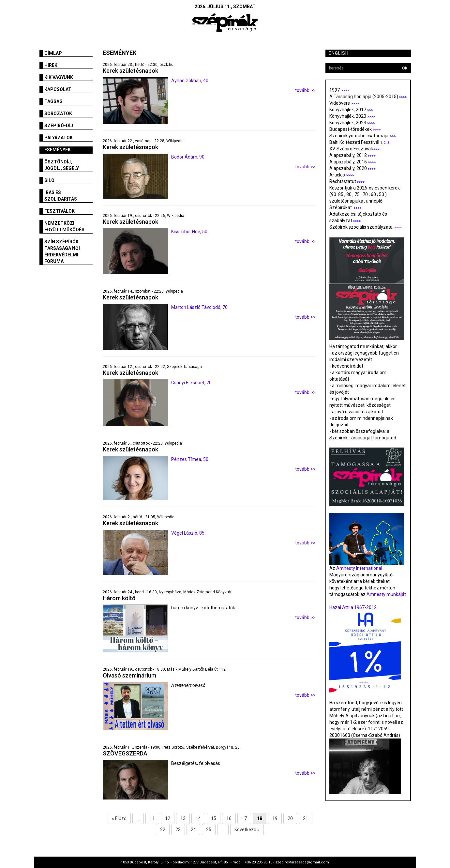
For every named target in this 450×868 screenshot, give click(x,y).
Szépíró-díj (59, 126)
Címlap (53, 53)
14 (198, 818)
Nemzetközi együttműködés (64, 226)
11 (152, 818)
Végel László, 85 (188, 533)
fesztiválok (60, 211)
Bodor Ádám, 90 (188, 157)
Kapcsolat (58, 89)
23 (178, 830)
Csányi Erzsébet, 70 (191, 383)
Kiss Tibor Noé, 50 (189, 232)
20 (290, 818)
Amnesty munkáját (386, 594)
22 (163, 830)
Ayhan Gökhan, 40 (190, 81)
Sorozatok (58, 114)
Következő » (247, 830)
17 (244, 818)
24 (193, 830)
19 (275, 818)
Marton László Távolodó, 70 (199, 307)
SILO (49, 180)
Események (58, 150)
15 (214, 818)
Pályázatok (59, 138)
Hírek (51, 65)
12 (168, 818)
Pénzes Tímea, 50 (190, 459)
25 (209, 830)
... (138, 818)
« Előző (119, 818)
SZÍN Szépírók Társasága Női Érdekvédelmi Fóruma (62, 251)
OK (405, 68)
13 (183, 818)
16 (229, 818)
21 (306, 818)
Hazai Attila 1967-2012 (353, 607)
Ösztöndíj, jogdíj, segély (62, 165)
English (339, 53)
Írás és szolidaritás (61, 196)
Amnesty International (359, 568)
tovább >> (305, 90)
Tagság (53, 101)
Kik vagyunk (59, 77)
